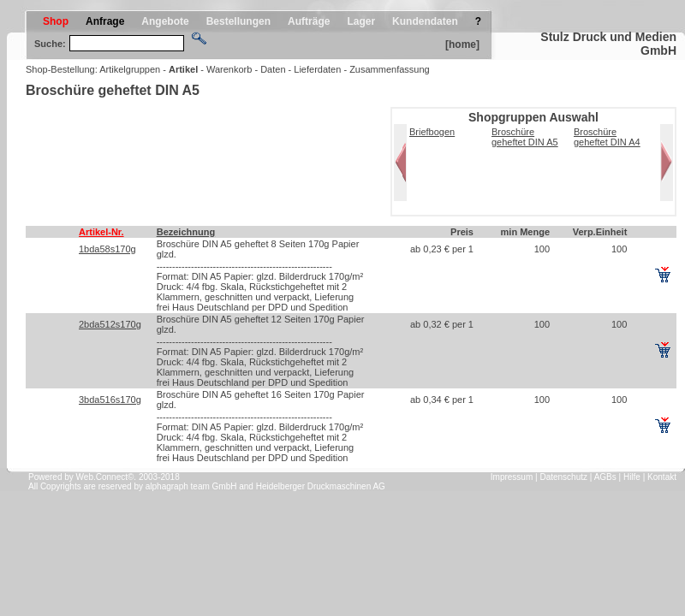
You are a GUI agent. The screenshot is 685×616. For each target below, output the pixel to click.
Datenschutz (563, 477)
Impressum (512, 477)
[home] (462, 44)
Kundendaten (425, 21)
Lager (361, 21)
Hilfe (632, 477)
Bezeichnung (186, 232)
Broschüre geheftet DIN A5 (525, 137)
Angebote (165, 21)
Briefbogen (432, 132)
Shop (56, 21)
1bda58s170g (107, 249)
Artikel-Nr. (101, 232)
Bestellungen (238, 21)
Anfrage (105, 21)
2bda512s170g (110, 324)
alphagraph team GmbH (191, 486)
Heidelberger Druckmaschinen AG (321, 486)
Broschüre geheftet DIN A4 (607, 137)
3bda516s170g (110, 400)
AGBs (605, 477)
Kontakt (662, 477)
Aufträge (309, 21)
